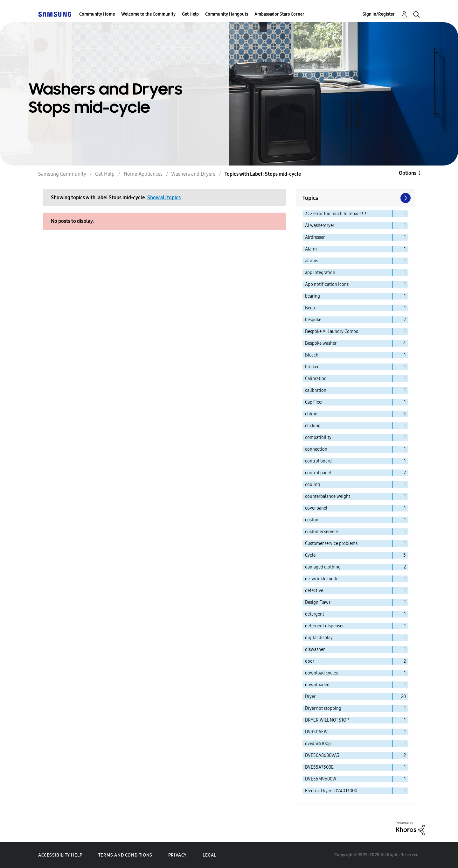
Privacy (177, 855)
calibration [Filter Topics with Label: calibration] (316, 390)
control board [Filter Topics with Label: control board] (318, 461)
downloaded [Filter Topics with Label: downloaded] (317, 685)
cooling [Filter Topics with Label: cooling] (312, 485)
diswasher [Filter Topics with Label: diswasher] (315, 649)
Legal (209, 855)
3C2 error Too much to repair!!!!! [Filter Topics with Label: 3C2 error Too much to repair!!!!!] (337, 214)
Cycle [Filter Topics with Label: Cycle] (310, 555)
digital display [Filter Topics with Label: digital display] (319, 638)
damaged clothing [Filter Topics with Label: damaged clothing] (323, 567)
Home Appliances (143, 174)
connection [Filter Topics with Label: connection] (316, 449)
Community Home (97, 14)
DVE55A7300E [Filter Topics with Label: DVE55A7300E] (319, 767)
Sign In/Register (379, 14)
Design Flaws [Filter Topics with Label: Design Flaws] (318, 602)
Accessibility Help (60, 855)
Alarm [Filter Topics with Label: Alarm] (311, 249)
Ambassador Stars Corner (279, 14)
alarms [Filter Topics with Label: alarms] (312, 261)
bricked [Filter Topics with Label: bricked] (312, 367)
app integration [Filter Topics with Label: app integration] (320, 273)
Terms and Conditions (125, 855)
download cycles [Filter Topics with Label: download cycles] (321, 673)
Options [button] (408, 173)
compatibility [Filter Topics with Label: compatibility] (318, 438)
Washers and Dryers (193, 174)
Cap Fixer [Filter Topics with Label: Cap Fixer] (314, 402)
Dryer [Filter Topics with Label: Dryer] (310, 697)
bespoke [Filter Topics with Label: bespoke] (313, 320)
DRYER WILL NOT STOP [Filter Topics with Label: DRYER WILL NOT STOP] (327, 720)
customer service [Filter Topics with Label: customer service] (321, 532)
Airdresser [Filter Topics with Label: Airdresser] (315, 237)
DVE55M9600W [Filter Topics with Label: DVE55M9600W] (321, 779)
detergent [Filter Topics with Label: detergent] (315, 614)
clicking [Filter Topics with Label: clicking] (313, 426)
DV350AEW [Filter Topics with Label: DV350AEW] (316, 732)
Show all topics (164, 198)
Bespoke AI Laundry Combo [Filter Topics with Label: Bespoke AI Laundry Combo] (332, 332)
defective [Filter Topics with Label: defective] (314, 591)
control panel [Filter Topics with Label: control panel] (318, 473)
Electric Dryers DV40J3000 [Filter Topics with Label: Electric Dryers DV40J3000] (331, 791)
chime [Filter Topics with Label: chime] (311, 414)
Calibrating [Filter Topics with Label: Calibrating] (316, 379)
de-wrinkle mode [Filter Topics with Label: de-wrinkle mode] (322, 579)
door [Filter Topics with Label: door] (310, 661)
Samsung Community (62, 174)
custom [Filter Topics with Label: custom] (312, 520)
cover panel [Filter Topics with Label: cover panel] (316, 508)
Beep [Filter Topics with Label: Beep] (310, 308)
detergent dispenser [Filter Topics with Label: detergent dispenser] (324, 626)
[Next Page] (405, 198)
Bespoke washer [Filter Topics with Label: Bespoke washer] (321, 343)
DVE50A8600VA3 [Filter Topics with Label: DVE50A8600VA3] (322, 755)
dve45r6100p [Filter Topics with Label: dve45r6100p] (318, 744)
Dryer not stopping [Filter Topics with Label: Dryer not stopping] (323, 708)
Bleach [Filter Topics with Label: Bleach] (312, 355)
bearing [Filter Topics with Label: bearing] (312, 296)
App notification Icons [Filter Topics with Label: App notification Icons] (327, 284)
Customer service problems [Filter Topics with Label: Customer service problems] (331, 543)
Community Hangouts (227, 14)
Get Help (190, 14)
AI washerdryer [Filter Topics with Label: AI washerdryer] (320, 226)
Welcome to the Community (148, 14)
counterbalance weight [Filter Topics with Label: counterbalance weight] (328, 496)
